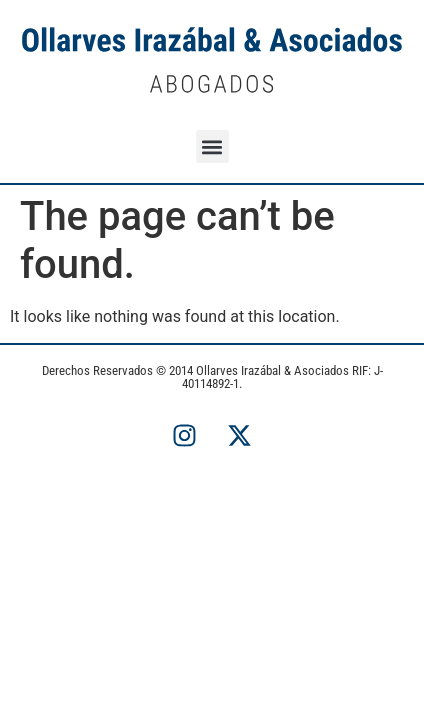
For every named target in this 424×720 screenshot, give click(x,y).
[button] (212, 146)
